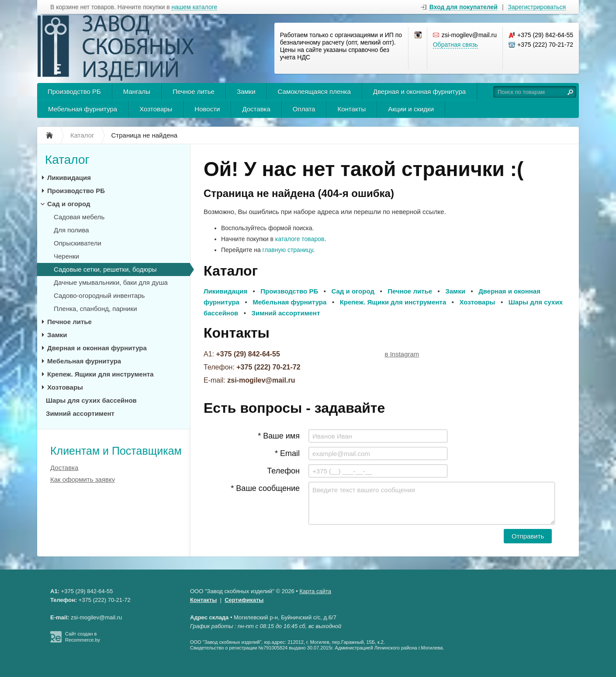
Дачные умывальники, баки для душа (111, 282)
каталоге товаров (300, 239)
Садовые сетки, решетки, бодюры (105, 269)
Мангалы (137, 92)
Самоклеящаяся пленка (314, 92)
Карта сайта (315, 591)
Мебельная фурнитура (83, 109)
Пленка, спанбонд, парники (95, 309)
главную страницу (288, 250)
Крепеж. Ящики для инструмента (100, 374)
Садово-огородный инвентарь (99, 295)
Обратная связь (455, 45)
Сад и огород (69, 204)
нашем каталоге (195, 7)
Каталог (67, 160)
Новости (207, 109)
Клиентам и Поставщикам (116, 451)
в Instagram (402, 354)
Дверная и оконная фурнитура (419, 92)
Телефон (283, 471)
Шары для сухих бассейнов (91, 400)
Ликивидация (69, 178)
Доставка (256, 109)
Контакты (351, 109)
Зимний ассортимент (80, 413)
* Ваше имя (279, 436)
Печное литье (194, 92)
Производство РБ (74, 92)
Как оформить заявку (83, 479)
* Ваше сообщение (265, 488)
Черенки (66, 256)
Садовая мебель (79, 217)
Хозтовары (156, 109)
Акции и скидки (411, 109)
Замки (246, 92)
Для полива (71, 230)
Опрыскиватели (78, 243)
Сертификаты (244, 600)
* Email (287, 453)
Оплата (304, 109)
